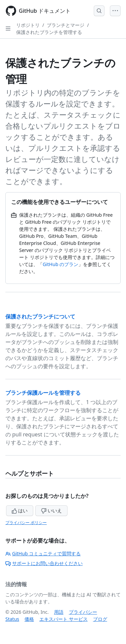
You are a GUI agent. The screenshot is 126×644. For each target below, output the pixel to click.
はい (20, 510)
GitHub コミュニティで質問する (43, 553)
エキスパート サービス (64, 619)
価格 (29, 619)
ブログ (100, 619)
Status (12, 619)
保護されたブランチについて (40, 316)
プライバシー (83, 612)
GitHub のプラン (60, 264)
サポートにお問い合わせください (44, 563)
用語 (59, 612)
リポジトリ (28, 25)
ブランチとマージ (66, 25)
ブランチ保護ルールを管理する (43, 393)
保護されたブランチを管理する (49, 32)
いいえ (51, 510)
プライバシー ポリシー (26, 523)
